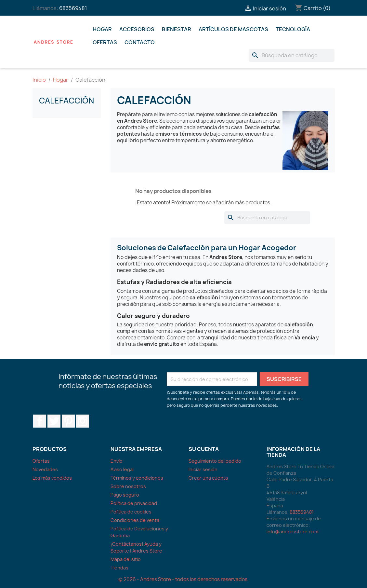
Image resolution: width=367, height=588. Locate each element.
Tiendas (119, 568)
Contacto (140, 42)
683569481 (73, 8)
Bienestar (177, 29)
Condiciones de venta (135, 520)
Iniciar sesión (203, 469)
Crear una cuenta (208, 478)
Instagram (83, 421)
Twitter (54, 421)
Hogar (102, 29)
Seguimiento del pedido (215, 461)
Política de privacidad (134, 503)
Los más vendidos (52, 478)
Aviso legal (122, 469)
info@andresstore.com (292, 532)
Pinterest (68, 421)
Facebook (40, 421)
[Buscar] (292, 55)
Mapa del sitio (126, 559)
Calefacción (66, 101)
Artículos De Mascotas (233, 29)
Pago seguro (125, 495)
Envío (117, 461)
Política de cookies (131, 512)
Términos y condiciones (137, 478)
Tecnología (293, 29)
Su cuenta (204, 449)
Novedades (45, 469)
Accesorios (137, 29)
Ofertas (105, 42)
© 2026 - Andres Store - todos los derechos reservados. (183, 579)
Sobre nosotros (128, 486)
